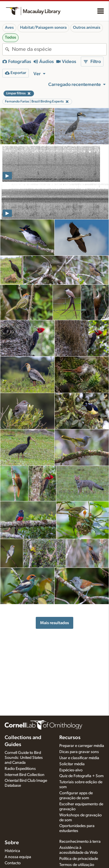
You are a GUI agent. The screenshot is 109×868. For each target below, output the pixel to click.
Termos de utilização (77, 865)
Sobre (12, 843)
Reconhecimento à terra (80, 842)
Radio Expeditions (20, 769)
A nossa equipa (18, 857)
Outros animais (87, 28)
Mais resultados (54, 623)
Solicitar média (72, 764)
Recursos (70, 738)
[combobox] (59, 49)
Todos (10, 37)
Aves (9, 28)
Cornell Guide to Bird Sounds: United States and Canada (24, 758)
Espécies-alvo (71, 770)
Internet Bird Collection (25, 775)
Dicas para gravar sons (79, 752)
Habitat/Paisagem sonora (43, 28)
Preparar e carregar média (82, 746)
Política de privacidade (79, 859)
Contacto (13, 863)
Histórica (12, 851)
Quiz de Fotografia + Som (81, 776)
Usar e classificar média (79, 758)
